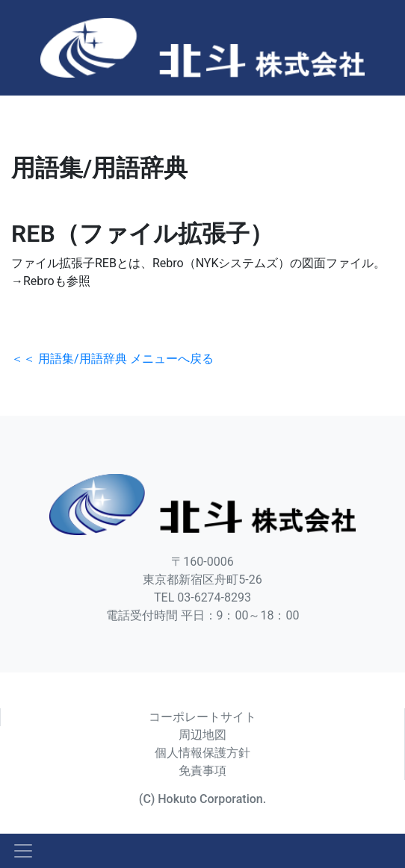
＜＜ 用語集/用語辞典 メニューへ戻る (112, 359)
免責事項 (202, 771)
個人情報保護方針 (202, 753)
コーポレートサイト (202, 717)
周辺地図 (202, 735)
